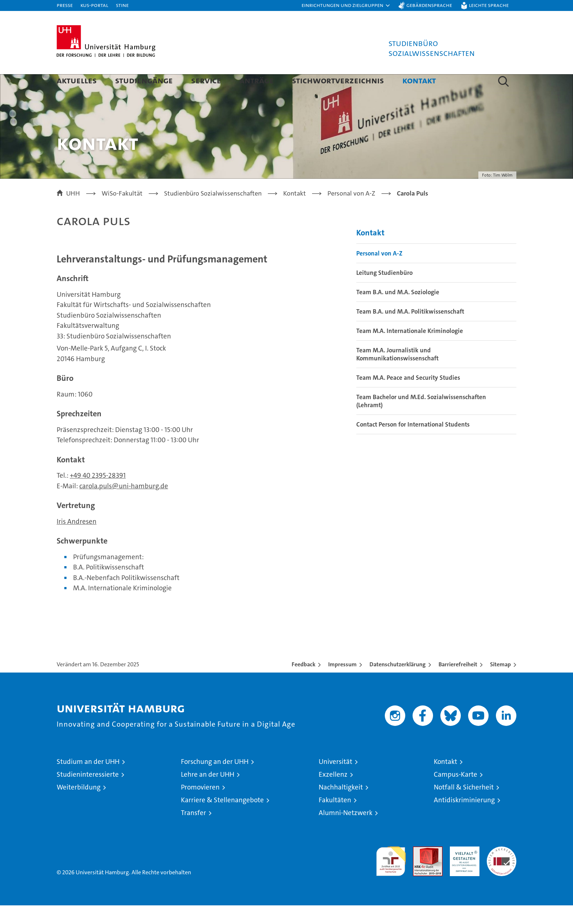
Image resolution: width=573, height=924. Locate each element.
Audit (420, 869)
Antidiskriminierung (464, 819)
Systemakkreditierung (502, 869)
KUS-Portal (94, 5)
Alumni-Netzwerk (346, 831)
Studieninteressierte (88, 793)
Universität (335, 780)
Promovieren (200, 806)
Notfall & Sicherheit (464, 806)
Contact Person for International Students (413, 443)
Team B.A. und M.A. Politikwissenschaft (410, 330)
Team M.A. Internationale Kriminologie (410, 349)
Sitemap (500, 683)
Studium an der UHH (88, 780)
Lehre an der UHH (208, 793)
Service (206, 80)
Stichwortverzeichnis (338, 80)
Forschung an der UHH (215, 780)
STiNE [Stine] (122, 5)
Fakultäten (335, 819)
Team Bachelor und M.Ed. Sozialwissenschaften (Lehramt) (421, 420)
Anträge (257, 80)
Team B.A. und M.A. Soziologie (398, 311)
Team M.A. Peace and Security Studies (408, 396)
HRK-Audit (463, 869)
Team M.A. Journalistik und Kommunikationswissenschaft (397, 373)
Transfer (193, 831)
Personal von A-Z (379, 272)
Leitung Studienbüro (384, 291)
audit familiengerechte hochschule (391, 877)
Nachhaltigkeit (341, 806)
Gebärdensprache (429, 5)
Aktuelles (77, 80)
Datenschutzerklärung (398, 683)
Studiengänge (144, 80)
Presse (65, 5)
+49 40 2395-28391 (98, 494)
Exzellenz (333, 793)
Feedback (303, 683)
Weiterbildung (79, 806)
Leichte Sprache (489, 5)
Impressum (342, 683)
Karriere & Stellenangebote (222, 819)
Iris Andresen (77, 540)
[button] (346, 5)
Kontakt (419, 80)
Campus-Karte (456, 793)
